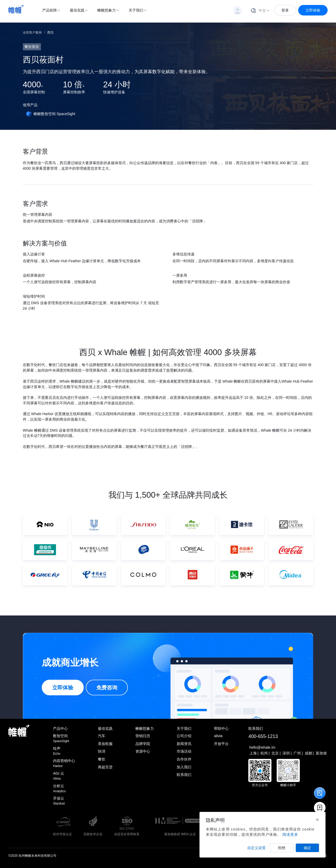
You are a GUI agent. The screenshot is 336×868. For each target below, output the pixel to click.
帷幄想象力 (107, 10)
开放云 (64, 801)
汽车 (102, 736)
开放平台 (221, 744)
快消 (102, 751)
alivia (218, 736)
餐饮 (102, 759)
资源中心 (143, 751)
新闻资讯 (184, 744)
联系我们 (184, 775)
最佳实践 (77, 10)
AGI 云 (64, 776)
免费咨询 (107, 688)
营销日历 (143, 736)
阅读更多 (290, 834)
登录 (285, 10)
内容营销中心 (64, 763)
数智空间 (64, 739)
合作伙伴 (184, 759)
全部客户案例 (32, 33)
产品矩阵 (50, 10)
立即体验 (313, 10)
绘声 (64, 751)
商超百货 (105, 767)
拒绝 (282, 848)
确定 (307, 848)
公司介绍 (184, 736)
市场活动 (184, 751)
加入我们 (184, 767)
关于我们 (136, 10)
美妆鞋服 (105, 744)
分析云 (64, 789)
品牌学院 (143, 744)
